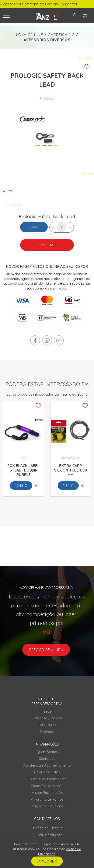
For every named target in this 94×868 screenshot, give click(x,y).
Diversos (47, 732)
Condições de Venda (47, 786)
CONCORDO (47, 861)
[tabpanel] (47, 136)
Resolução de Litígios (47, 806)
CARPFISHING (61, 34)
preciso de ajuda (46, 650)
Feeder (47, 711)
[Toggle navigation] (16, 16)
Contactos (47, 759)
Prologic (47, 98)
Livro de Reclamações (47, 793)
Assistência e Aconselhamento (47, 765)
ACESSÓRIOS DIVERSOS (47, 40)
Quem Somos (47, 752)
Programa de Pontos (47, 799)
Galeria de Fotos (47, 772)
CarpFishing (47, 725)
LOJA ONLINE (29, 34)
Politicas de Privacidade (47, 779)
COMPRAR (47, 245)
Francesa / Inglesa (47, 718)
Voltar (85, 58)
